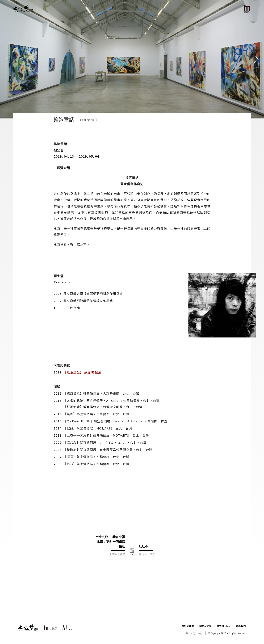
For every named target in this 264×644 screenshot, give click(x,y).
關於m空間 (205, 626)
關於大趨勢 (188, 626)
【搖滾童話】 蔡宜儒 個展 (82, 372)
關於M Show (224, 626)
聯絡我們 (241, 626)
